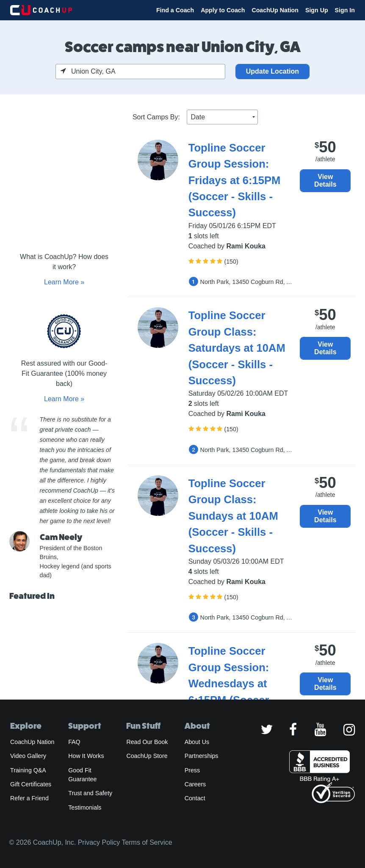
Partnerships (202, 756)
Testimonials (85, 807)
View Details (325, 180)
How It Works (86, 756)
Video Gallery (28, 756)
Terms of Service (147, 842)
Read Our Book (147, 742)
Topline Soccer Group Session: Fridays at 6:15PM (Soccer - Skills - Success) (235, 180)
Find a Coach (175, 10)
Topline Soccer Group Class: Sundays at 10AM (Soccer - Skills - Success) (233, 516)
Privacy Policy (99, 842)
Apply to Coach (223, 10)
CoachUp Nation (275, 10)
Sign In (345, 10)
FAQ (74, 742)
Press (192, 770)
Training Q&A (28, 770)
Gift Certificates (31, 784)
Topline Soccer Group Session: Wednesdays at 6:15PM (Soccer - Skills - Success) (232, 683)
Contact (195, 798)
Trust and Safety (90, 793)
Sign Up (317, 10)
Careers (195, 784)
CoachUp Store (147, 756)
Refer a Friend (29, 798)
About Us (197, 742)
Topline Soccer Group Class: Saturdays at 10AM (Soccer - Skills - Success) (237, 348)
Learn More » (64, 282)
